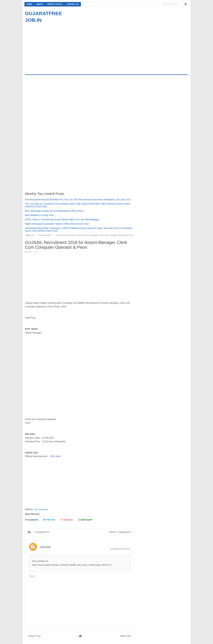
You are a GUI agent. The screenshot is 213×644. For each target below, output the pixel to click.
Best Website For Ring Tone (39, 215)
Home (29, 4)
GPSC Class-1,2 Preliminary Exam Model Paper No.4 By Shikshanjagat (62, 219)
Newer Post (34, 636)
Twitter (49, 520)
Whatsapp (85, 520)
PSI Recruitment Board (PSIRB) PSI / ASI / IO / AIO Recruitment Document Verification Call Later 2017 (78, 200)
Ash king (45, 547)
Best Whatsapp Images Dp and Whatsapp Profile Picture (54, 211)
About (40, 4)
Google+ (67, 520)
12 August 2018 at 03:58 (120, 549)
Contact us (73, 4)
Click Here (55, 456)
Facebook (32, 520)
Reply (32, 576)
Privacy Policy (55, 4)
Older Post (125, 636)
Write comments (120, 532)
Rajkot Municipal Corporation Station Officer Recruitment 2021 (57, 224)
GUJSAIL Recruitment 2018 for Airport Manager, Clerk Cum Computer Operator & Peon (93, 235)
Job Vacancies (41, 509)
